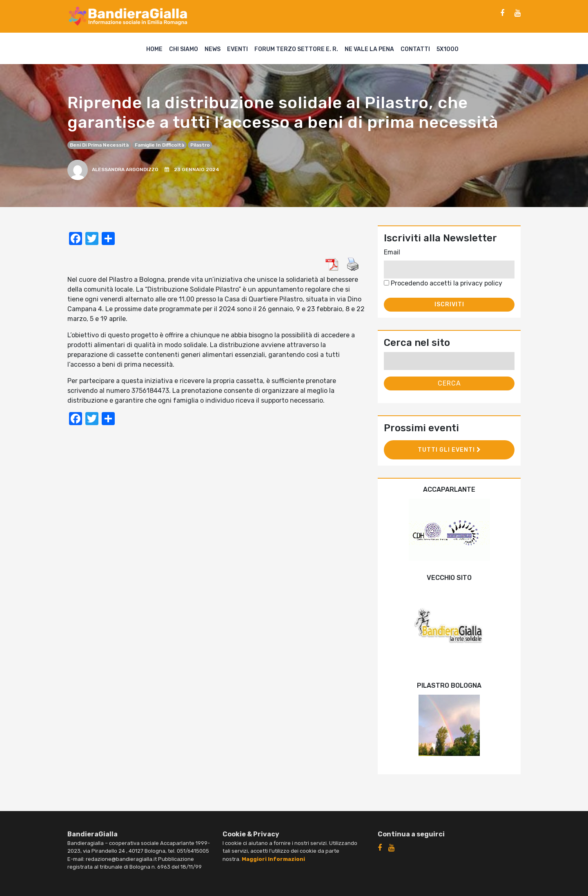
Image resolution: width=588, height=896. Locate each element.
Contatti (415, 49)
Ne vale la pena (369, 49)
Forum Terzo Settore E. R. (296, 49)
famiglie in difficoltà (159, 145)
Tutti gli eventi (449, 450)
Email (392, 252)
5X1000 (448, 49)
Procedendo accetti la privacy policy (443, 283)
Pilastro (200, 145)
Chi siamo (184, 49)
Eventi (237, 49)
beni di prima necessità (99, 145)
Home (154, 49)
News (213, 49)
